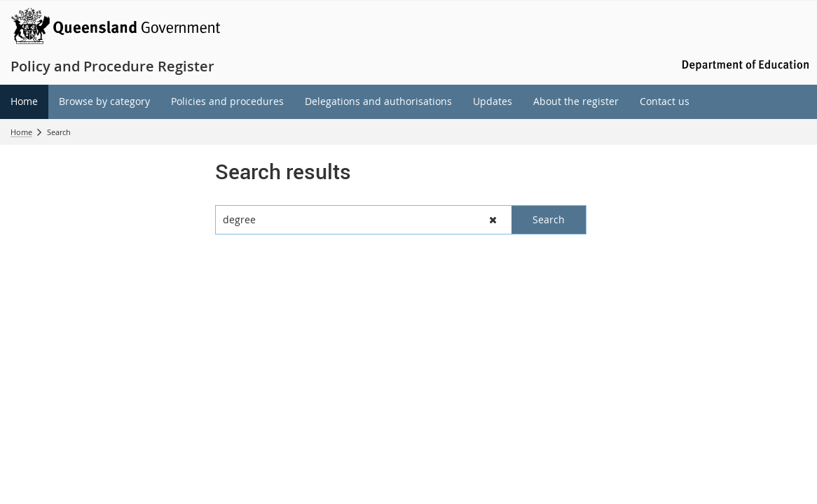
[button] (493, 220)
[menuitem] (24, 102)
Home (21, 132)
